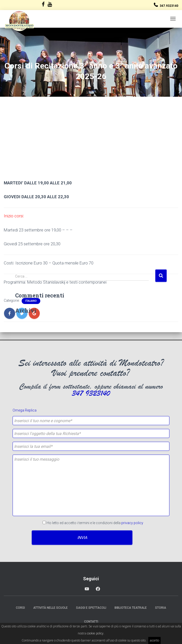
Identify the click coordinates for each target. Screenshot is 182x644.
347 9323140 (91, 394)
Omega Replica (25, 410)
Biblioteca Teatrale (131, 608)
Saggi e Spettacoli (91, 608)
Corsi (20, 608)
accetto (154, 640)
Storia (161, 608)
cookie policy (95, 633)
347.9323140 (169, 6)
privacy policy (132, 523)
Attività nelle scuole (50, 608)
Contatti (91, 622)
